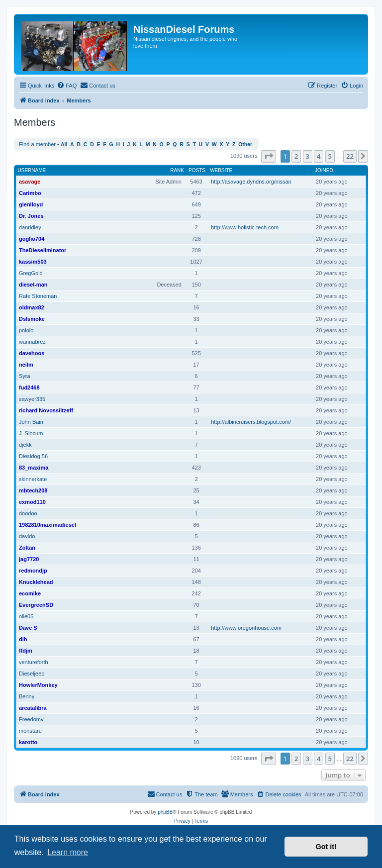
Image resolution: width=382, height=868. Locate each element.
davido (27, 536)
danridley (30, 227)
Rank (177, 170)
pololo (26, 330)
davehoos (32, 353)
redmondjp (33, 571)
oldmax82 (32, 307)
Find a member (37, 144)
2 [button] (296, 156)
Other (245, 145)
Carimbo (30, 193)
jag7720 (29, 559)
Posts (197, 170)
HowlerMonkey (38, 685)
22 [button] (350, 156)
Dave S (28, 628)
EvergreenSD (36, 605)
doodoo (28, 513)
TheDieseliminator (43, 250)
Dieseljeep (32, 674)
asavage (30, 182)
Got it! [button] (326, 847)
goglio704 (32, 239)
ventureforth (34, 662)
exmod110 (32, 502)
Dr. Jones (31, 216)
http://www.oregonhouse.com (246, 628)
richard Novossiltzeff (46, 410)
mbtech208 (33, 490)
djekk (25, 445)
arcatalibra (33, 708)
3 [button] (308, 156)
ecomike (30, 593)
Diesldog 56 (33, 456)
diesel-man (33, 285)
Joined (324, 170)
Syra (25, 376)
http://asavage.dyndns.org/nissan (251, 182)
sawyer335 (32, 399)
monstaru (30, 731)
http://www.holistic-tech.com (245, 227)
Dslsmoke (32, 319)
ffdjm (26, 651)
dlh (23, 639)
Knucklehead (36, 582)
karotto (28, 742)
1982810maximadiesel (48, 525)
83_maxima (34, 468)
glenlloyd (31, 204)
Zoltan (27, 548)
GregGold (31, 273)
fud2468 (29, 387)
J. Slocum (31, 433)
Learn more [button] (68, 852)
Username (32, 170)
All (64, 145)
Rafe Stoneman (38, 296)
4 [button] (319, 156)
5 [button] (330, 156)
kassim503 (33, 262)
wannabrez (32, 342)
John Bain (31, 422)
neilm (26, 365)
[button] (269, 156)
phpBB (165, 812)
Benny (27, 696)
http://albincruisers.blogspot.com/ (251, 422)
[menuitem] (67, 86)
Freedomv (31, 719)
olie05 (26, 616)
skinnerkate (33, 479)
